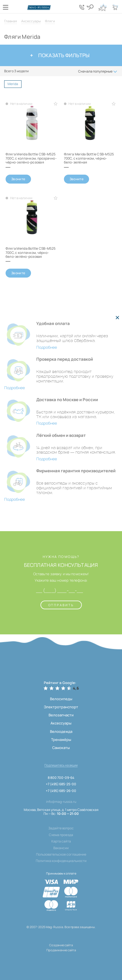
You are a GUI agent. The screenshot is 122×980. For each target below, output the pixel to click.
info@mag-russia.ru (61, 802)
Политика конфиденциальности (61, 861)
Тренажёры (61, 740)
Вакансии (61, 848)
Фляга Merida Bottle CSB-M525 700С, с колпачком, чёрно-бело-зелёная (89, 158)
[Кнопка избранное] (102, 7)
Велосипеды (61, 699)
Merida (15, 85)
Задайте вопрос (61, 828)
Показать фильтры (60, 55)
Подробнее (47, 347)
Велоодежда (61, 731)
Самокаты (61, 748)
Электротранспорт (61, 707)
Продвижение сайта (61, 950)
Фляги (50, 21)
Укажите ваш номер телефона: (61, 581)
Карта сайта (61, 841)
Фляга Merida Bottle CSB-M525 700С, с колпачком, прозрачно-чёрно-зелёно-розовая (31, 158)
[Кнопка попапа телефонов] (82, 7)
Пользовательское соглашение (61, 854)
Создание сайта (61, 945)
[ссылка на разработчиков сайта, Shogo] (61, 957)
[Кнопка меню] (6, 7)
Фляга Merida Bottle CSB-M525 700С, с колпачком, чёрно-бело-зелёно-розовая (31, 252)
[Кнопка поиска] (90, 7)
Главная (11, 21)
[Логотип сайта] (39, 8)
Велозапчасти (61, 715)
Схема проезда (61, 835)
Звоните (18, 179)
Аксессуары (31, 21)
